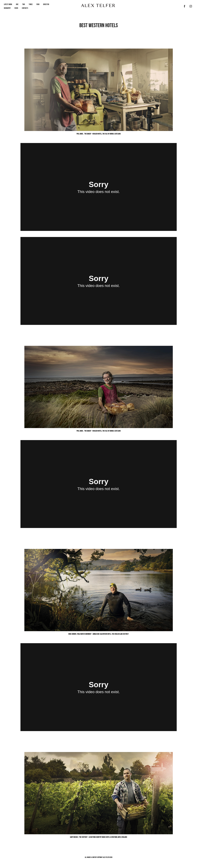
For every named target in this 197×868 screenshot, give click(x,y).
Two (24, 4)
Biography (7, 8)
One (17, 4)
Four (38, 4)
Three (31, 4)
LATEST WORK (8, 4)
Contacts (25, 8)
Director (46, 4)
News (16, 8)
